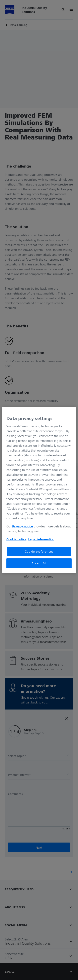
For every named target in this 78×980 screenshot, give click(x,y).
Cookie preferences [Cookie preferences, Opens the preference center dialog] (39, 551)
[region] (39, 490)
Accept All (39, 563)
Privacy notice (23, 526)
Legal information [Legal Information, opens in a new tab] (41, 539)
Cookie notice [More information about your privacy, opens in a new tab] (16, 539)
